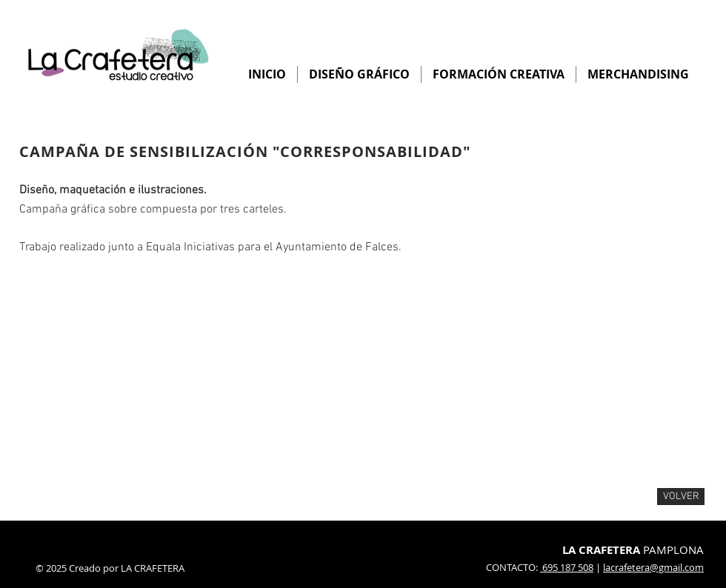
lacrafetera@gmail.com (653, 567)
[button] (103, 372)
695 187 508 (567, 567)
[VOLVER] (681, 497)
